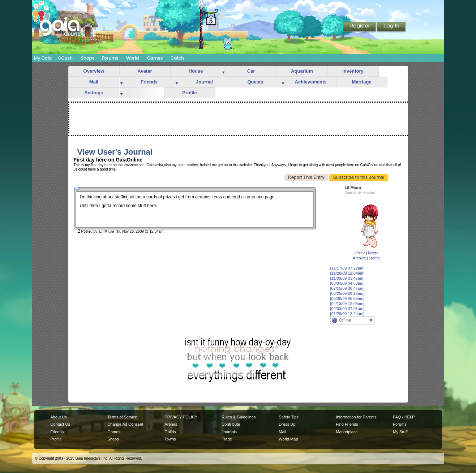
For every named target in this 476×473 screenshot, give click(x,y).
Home (375, 258)
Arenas (171, 424)
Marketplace (347, 432)
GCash (65, 58)
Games (155, 58)
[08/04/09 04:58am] (348, 283)
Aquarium (302, 71)
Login (391, 27)
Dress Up (287, 424)
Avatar (145, 71)
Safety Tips (289, 417)
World (133, 58)
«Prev (359, 253)
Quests (255, 82)
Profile (189, 93)
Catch (177, 58)
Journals (229, 432)
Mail (94, 82)
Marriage (361, 82)
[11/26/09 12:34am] (348, 273)
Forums (110, 58)
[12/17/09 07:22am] (348, 268)
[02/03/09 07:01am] (348, 309)
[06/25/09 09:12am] (348, 293)
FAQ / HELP (404, 417)
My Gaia (43, 58)
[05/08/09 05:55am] (348, 298)
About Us (58, 417)
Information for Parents (356, 417)
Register (360, 27)
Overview (94, 71)
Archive (359, 258)
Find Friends (347, 424)
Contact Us (60, 424)
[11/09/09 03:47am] (348, 278)
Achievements (310, 82)
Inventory (353, 71)
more (223, 71)
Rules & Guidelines (239, 417)
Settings (94, 93)
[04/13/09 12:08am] (348, 304)
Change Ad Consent (125, 424)
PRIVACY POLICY (181, 417)
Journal (204, 82)
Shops (88, 58)
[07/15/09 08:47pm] (348, 288)
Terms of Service (122, 417)
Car (251, 71)
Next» (373, 253)
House (196, 71)
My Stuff (400, 432)
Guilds (170, 432)
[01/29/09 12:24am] (348, 314)
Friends (149, 82)
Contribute (231, 424)
